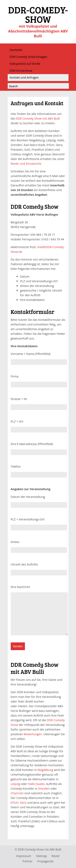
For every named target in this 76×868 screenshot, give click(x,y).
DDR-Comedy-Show (31, 849)
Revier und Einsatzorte (26, 164)
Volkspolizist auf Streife (25, 64)
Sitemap (41, 856)
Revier (56, 856)
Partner (28, 861)
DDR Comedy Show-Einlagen (28, 57)
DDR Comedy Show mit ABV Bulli (38, 118)
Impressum (24, 856)
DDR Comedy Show (35, 206)
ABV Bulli (55, 849)
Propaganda (45, 861)
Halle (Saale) (36, 784)
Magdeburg (45, 770)
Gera (23, 803)
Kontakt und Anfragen (24, 77)
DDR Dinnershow (21, 71)
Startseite (16, 50)
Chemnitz (17, 793)
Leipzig (15, 784)
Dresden (44, 789)
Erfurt (15, 803)
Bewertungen (33, 734)
